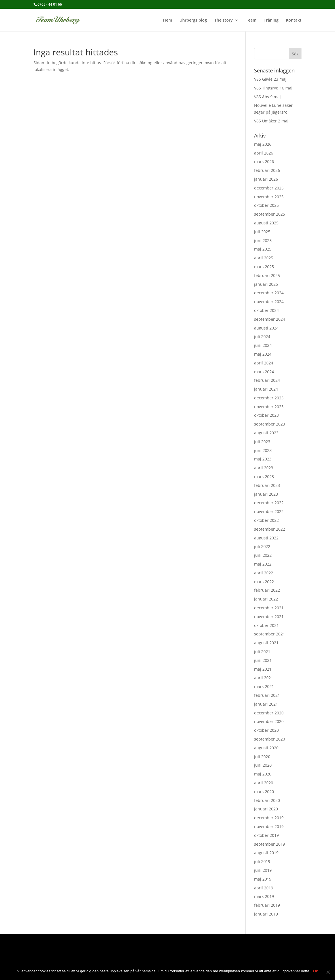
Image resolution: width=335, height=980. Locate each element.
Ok (316, 971)
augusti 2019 (266, 853)
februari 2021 (267, 695)
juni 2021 (263, 660)
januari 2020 (266, 809)
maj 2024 (263, 354)
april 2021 (264, 678)
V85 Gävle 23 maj (270, 79)
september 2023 (270, 424)
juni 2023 (263, 450)
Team (251, 20)
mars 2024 (264, 372)
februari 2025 (267, 275)
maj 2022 (263, 564)
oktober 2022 (266, 520)
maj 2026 (263, 144)
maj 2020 (263, 774)
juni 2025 (263, 240)
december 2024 (269, 293)
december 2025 (269, 188)
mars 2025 (264, 267)
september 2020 (270, 739)
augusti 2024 (266, 328)
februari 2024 (267, 380)
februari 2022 (267, 590)
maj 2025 (263, 249)
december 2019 (269, 818)
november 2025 (269, 197)
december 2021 (269, 608)
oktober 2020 (266, 730)
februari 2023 (267, 485)
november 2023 (269, 407)
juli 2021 (262, 651)
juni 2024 (263, 345)
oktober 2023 (266, 415)
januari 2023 (266, 494)
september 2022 (270, 529)
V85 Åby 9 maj (267, 97)
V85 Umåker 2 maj (271, 121)
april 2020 (264, 783)
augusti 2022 (266, 538)
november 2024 (269, 302)
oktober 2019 (266, 835)
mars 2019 (264, 896)
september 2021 (270, 634)
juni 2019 (263, 870)
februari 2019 (267, 905)
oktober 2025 (266, 205)
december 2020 (269, 713)
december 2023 (269, 398)
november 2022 (269, 511)
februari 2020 (267, 800)
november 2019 (269, 826)
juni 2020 (263, 765)
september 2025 (270, 214)
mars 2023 (264, 477)
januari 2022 (266, 599)
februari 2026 (267, 170)
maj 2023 (263, 459)
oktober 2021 (266, 625)
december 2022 (269, 503)
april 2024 (264, 363)
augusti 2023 (266, 433)
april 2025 (264, 258)
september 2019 (270, 844)
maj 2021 (263, 669)
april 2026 (264, 153)
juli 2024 (262, 336)
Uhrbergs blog (193, 20)
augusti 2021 (266, 643)
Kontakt (294, 20)
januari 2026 (266, 179)
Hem (167, 20)
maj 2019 (263, 879)
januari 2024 (266, 389)
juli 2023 (262, 442)
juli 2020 (262, 757)
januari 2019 (266, 914)
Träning (271, 20)
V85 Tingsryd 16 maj (273, 88)
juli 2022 (262, 546)
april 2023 (264, 468)
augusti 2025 (266, 223)
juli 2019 (262, 861)
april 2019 (264, 888)
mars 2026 (264, 161)
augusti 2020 (266, 748)
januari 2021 (266, 704)
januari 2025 (266, 284)
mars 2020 (264, 792)
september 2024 (270, 319)
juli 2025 (262, 232)
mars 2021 (264, 686)
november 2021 (269, 617)
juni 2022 (263, 555)
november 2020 (269, 721)
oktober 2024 (266, 310)
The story (224, 20)
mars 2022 (264, 582)
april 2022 (264, 573)
